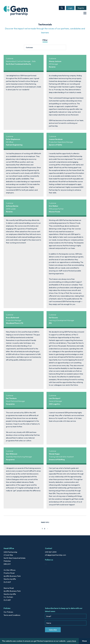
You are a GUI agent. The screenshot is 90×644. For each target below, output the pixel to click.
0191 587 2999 (51, 552)
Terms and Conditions (12, 615)
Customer (10, 59)
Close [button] (84, 641)
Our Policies (8, 612)
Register (81, 8)
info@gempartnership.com (55, 555)
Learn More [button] (71, 641)
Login (70, 8)
